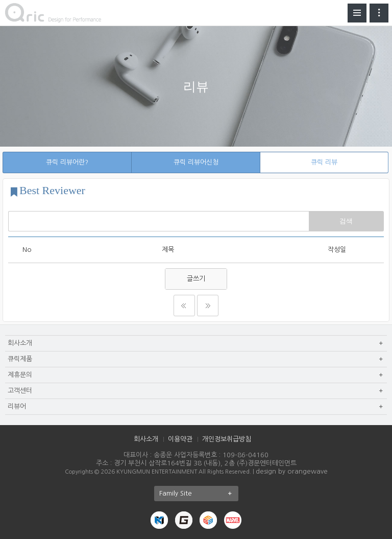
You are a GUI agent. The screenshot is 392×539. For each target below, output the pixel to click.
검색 (346, 221)
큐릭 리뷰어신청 (196, 162)
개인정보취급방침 (227, 439)
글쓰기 (196, 279)
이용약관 (180, 439)
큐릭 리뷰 (324, 162)
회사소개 (146, 439)
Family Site (199, 494)
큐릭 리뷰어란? (67, 162)
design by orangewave (292, 471)
